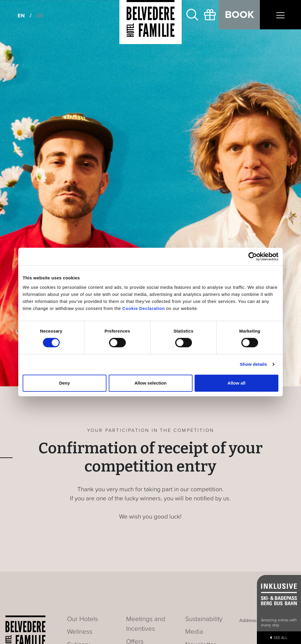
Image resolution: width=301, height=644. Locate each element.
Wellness (80, 632)
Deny (65, 383)
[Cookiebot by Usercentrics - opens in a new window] (253, 256)
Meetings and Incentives (146, 624)
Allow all (236, 383)
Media (194, 632)
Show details (254, 364)
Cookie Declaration (144, 308)
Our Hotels (82, 619)
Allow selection (150, 383)
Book (239, 15)
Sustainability (204, 619)
